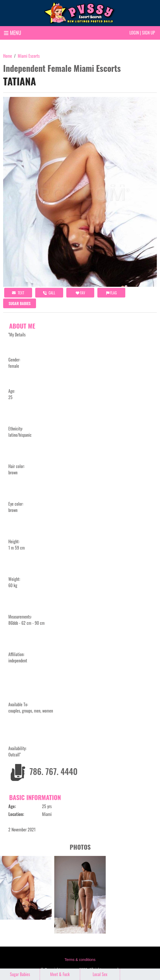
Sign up (149, 33)
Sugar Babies (20, 303)
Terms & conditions (80, 960)
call (49, 293)
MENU (13, 33)
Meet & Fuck (60, 974)
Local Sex (100, 974)
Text (18, 293)
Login (134, 33)
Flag (111, 293)
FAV (80, 293)
